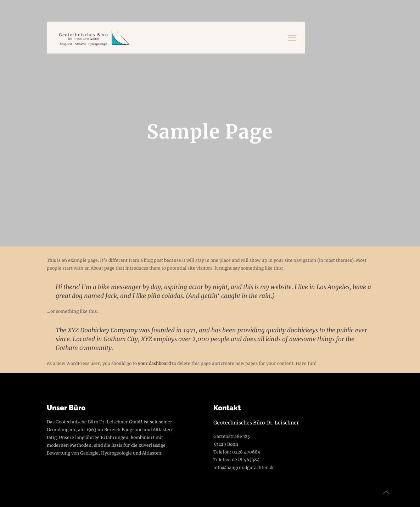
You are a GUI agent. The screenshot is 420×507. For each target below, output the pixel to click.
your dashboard (154, 363)
